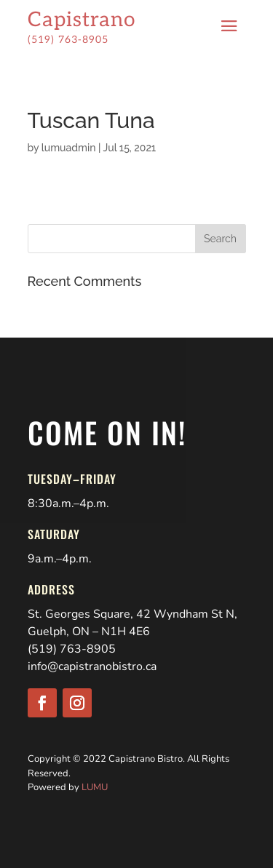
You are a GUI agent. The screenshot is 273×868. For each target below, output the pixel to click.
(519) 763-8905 (72, 649)
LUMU (95, 787)
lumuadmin (69, 148)
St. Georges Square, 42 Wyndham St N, (132, 614)
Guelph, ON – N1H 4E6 (89, 632)
